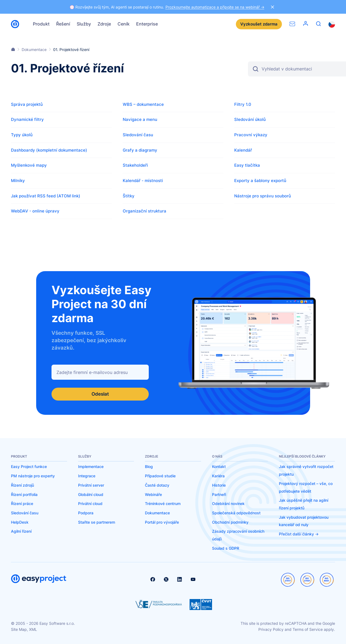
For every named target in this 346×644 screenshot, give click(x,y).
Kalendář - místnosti (143, 181)
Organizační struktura (145, 211)
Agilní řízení (21, 531)
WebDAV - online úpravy (35, 211)
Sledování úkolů (250, 119)
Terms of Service (308, 630)
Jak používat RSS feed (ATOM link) (46, 196)
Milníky (18, 181)
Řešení (63, 24)
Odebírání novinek (228, 504)
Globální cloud (91, 494)
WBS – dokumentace (143, 104)
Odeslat (100, 394)
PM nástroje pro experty (33, 476)
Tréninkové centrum (163, 504)
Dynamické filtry (27, 119)
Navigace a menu (140, 119)
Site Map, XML (24, 630)
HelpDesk (20, 522)
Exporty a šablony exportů (260, 181)
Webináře (153, 494)
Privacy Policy (271, 630)
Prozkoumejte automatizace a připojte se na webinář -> (215, 7)
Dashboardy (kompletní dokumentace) (49, 150)
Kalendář (243, 150)
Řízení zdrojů (22, 485)
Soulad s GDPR (226, 548)
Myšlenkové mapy (29, 165)
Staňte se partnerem (97, 522)
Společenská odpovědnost (236, 513)
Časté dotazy (157, 485)
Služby (84, 24)
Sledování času (138, 135)
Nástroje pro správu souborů (263, 196)
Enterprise (147, 24)
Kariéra (218, 476)
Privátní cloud (90, 504)
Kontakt (219, 467)
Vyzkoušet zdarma (259, 24)
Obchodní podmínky (230, 522)
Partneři (219, 494)
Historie (219, 485)
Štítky (129, 196)
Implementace (91, 467)
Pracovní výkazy (251, 135)
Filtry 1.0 (243, 104)
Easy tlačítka (247, 165)
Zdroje (104, 24)
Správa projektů (27, 104)
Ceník (124, 24)
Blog (149, 467)
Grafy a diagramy (140, 150)
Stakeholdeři (135, 165)
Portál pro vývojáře (162, 522)
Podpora (86, 513)
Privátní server (91, 485)
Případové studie (160, 476)
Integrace (87, 476)
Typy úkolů (22, 135)
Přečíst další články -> (299, 534)
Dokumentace (157, 513)
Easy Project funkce (29, 467)
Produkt (41, 24)
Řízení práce (22, 504)
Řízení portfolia (24, 494)
